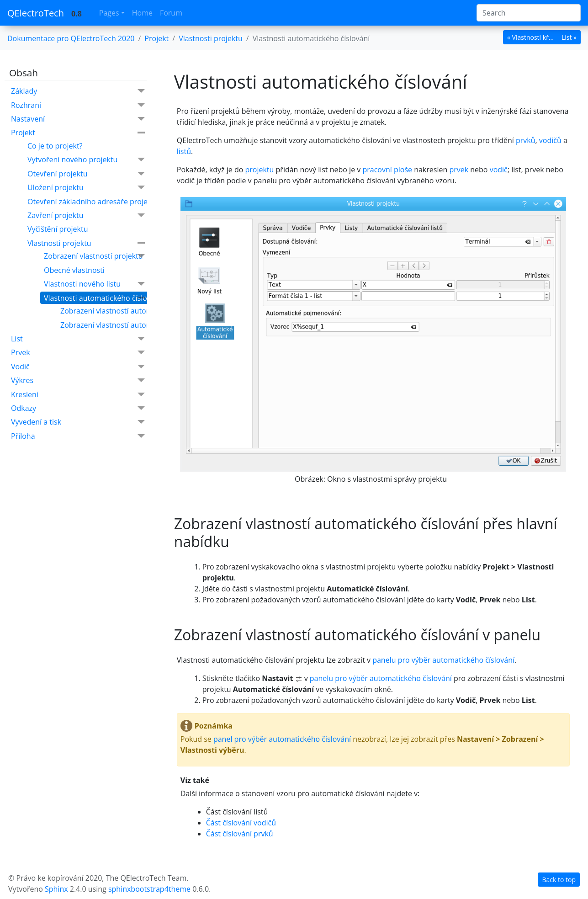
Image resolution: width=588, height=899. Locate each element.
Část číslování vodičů (241, 823)
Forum (171, 13)
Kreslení (78, 395)
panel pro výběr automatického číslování (282, 739)
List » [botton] (569, 37)
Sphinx (56, 889)
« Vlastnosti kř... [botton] (530, 37)
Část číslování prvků (240, 834)
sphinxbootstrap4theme (149, 889)
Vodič (78, 367)
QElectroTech (36, 13)
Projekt (78, 133)
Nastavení (78, 119)
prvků (526, 140)
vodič (499, 170)
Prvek (78, 353)
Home (142, 13)
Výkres (78, 380)
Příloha (78, 436)
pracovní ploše (387, 170)
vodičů (550, 140)
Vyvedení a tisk (78, 422)
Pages (109, 13)
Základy (78, 91)
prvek (459, 170)
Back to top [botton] (559, 880)
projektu (259, 170)
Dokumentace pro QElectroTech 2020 (71, 38)
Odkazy (78, 408)
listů (184, 151)
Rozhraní (78, 105)
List (78, 339)
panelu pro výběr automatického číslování (443, 660)
